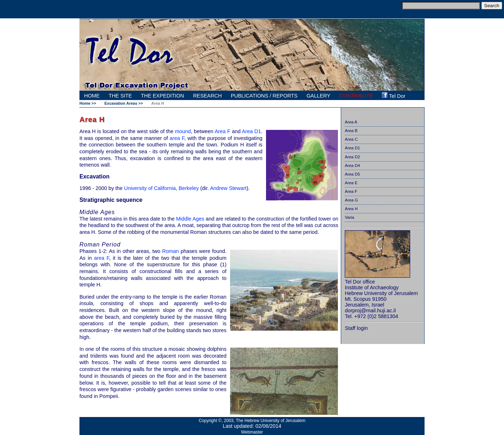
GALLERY (319, 96)
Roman (170, 251)
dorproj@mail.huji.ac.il (370, 311)
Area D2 (352, 157)
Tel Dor (393, 96)
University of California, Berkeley (161, 188)
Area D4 (352, 166)
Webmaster (252, 432)
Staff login (356, 328)
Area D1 (352, 148)
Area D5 (352, 174)
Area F (351, 191)
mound (183, 131)
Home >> (88, 103)
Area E (351, 183)
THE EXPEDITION (162, 96)
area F (177, 138)
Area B (351, 131)
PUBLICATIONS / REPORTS (264, 96)
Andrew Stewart (228, 188)
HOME (92, 96)
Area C (351, 139)
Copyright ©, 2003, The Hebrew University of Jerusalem (252, 421)
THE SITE (120, 96)
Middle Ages (190, 219)
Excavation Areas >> (123, 103)
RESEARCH (207, 96)
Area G (351, 200)
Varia (349, 217)
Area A (351, 122)
